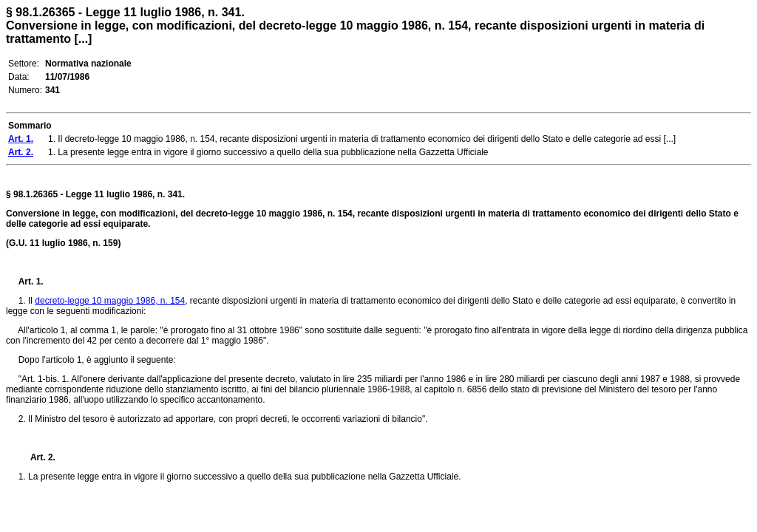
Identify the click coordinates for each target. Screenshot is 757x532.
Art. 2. (37, 457)
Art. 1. (31, 282)
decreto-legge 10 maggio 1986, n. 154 (110, 301)
